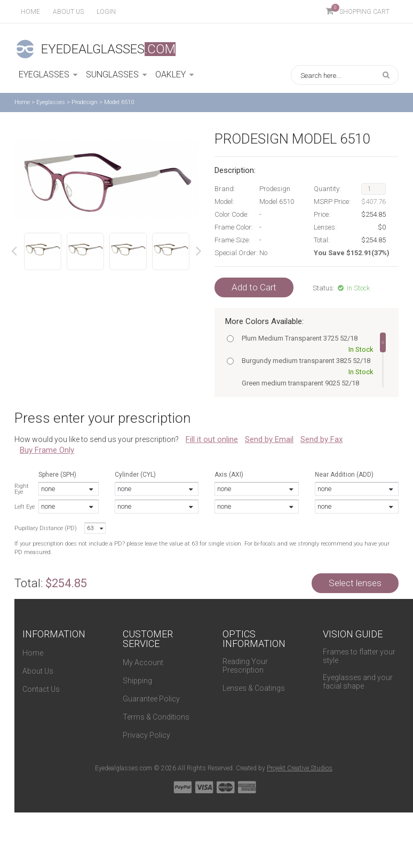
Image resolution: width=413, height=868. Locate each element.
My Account (143, 662)
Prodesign (85, 102)
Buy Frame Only (47, 450)
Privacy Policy (146, 735)
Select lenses (355, 583)
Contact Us (41, 689)
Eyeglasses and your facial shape (358, 682)
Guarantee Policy (151, 699)
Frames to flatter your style (359, 656)
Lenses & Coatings (254, 688)
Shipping (137, 681)
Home (30, 12)
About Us (38, 671)
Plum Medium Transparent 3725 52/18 (305, 345)
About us (68, 12)
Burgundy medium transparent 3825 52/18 (305, 367)
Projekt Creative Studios (300, 768)
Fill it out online (212, 439)
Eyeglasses (51, 102)
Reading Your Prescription (245, 666)
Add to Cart (254, 287)
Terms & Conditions (156, 717)
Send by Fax (321, 439)
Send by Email (269, 439)
